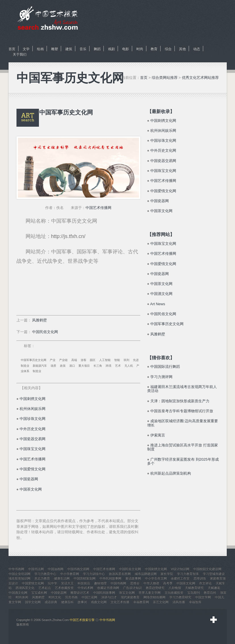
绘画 (40, 49)
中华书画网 (107, 620)
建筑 (69, 49)
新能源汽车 (40, 366)
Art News (158, 304)
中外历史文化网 (33, 429)
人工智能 (105, 360)
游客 (84, 360)
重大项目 (84, 366)
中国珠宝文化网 (33, 449)
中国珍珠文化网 (33, 419)
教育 (154, 49)
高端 (74, 360)
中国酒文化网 (161, 294)
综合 (168, 49)
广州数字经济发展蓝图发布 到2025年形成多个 (183, 461)
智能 (117, 360)
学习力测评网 (161, 377)
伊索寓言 (158, 435)
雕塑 (55, 49)
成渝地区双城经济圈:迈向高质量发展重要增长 (183, 423)
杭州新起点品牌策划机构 (171, 473)
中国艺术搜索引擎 (82, 620)
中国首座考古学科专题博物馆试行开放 (182, 411)
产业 (53, 360)
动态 (197, 49)
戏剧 (111, 49)
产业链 (63, 360)
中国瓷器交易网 (33, 439)
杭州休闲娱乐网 (33, 409)
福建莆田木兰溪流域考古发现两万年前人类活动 (182, 389)
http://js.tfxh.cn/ (68, 236)
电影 (126, 49)
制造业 (37, 371)
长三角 (98, 366)
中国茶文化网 (31, 489)
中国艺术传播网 (98, 208)
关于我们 (20, 54)
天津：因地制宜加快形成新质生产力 (180, 401)
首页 (12, 49)
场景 (53, 366)
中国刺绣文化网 (33, 399)
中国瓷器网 (29, 479)
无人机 (129, 366)
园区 (93, 360)
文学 (26, 49)
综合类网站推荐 (165, 78)
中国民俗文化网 (45, 332)
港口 (72, 366)
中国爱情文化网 (33, 469)
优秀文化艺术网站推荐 (200, 78)
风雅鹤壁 (39, 320)
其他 (182, 49)
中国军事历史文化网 (34, 360)
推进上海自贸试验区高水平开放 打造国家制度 (183, 447)
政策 (63, 366)
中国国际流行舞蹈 (165, 367)
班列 (126, 360)
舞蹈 (97, 49)
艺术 (118, 366)
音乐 (83, 49)
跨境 (109, 366)
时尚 (140, 49)
